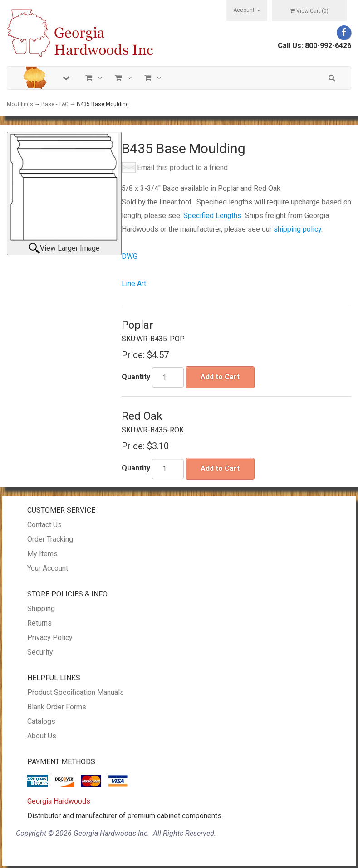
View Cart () (309, 11)
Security (40, 652)
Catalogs (41, 721)
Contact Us (44, 525)
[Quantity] (168, 377)
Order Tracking (50, 539)
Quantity (136, 377)
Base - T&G (55, 104)
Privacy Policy (50, 638)
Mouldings (20, 104)
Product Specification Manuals (76, 692)
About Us (42, 736)
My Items (42, 554)
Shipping (41, 609)
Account (247, 10)
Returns (39, 623)
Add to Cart (220, 377)
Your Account (48, 568)
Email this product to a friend (182, 167)
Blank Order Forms (57, 707)
